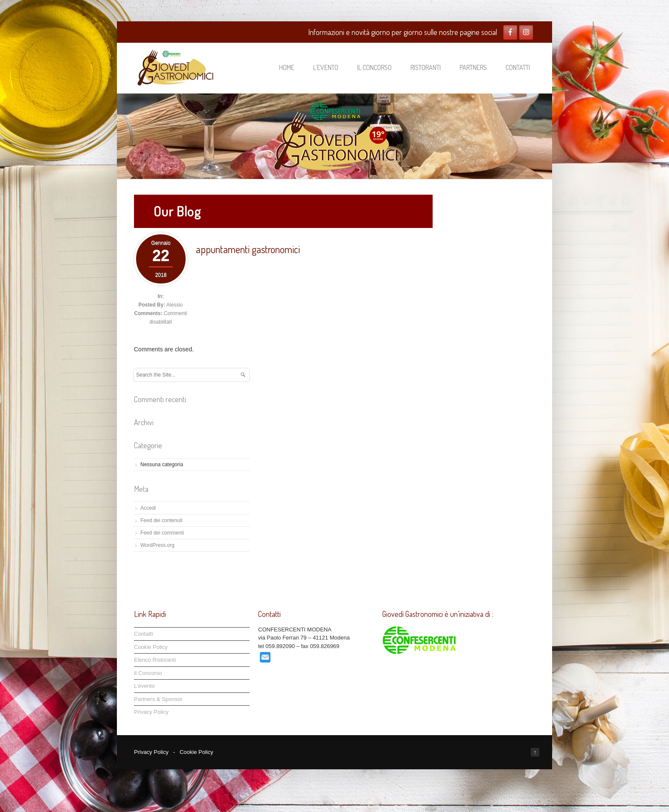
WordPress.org (157, 545)
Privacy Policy (151, 712)
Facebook (510, 32)
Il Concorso (374, 67)
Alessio (175, 305)
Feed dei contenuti (161, 520)
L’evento (326, 67)
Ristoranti (426, 67)
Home (287, 67)
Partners (473, 67)
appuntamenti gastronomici (248, 249)
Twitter (526, 32)
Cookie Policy (151, 647)
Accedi (148, 508)
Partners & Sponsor (158, 699)
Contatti (518, 67)
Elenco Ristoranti (155, 660)
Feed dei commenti (162, 533)
